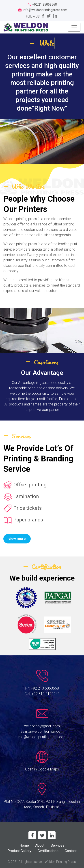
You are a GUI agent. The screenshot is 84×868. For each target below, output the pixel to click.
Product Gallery (19, 851)
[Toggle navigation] (74, 27)
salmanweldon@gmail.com (42, 731)
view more (17, 539)
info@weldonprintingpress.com (42, 737)
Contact (71, 851)
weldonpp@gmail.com (42, 726)
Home (24, 845)
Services (58, 845)
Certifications (48, 851)
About (40, 845)
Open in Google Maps (42, 769)
